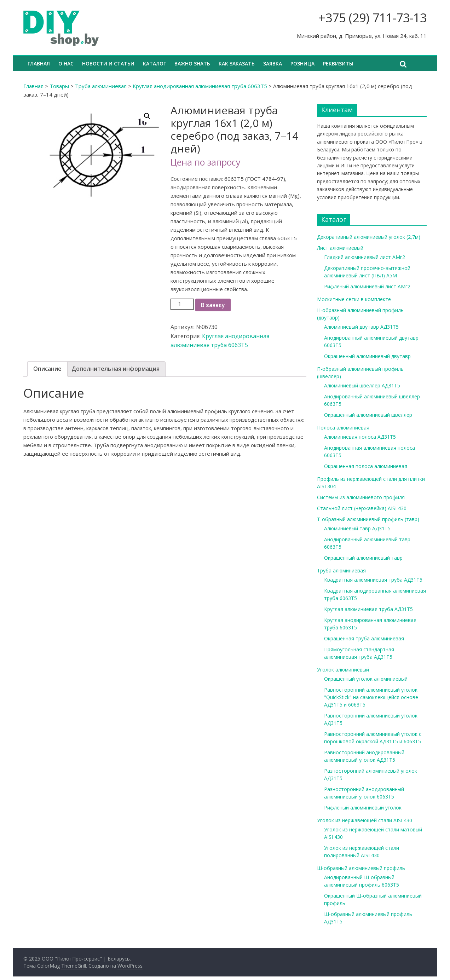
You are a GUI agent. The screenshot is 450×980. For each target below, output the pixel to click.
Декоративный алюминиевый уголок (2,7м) (369, 237)
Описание (47, 369)
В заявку (213, 305)
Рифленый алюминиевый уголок (363, 808)
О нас (66, 64)
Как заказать (237, 64)
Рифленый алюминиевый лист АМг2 (367, 286)
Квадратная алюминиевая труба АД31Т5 (373, 580)
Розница (302, 64)
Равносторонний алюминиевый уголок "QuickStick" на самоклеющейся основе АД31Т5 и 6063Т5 (371, 697)
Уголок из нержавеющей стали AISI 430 (365, 820)
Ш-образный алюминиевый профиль (361, 868)
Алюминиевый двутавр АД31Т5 (361, 327)
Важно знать (192, 64)
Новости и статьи (108, 64)
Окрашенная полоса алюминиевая (366, 466)
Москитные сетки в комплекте (354, 299)
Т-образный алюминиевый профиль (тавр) (368, 519)
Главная (39, 64)
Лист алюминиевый (340, 248)
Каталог (154, 64)
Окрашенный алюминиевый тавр (363, 558)
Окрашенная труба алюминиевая (364, 638)
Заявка (273, 64)
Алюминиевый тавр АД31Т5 (357, 528)
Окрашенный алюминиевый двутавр (367, 356)
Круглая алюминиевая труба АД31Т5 (368, 609)
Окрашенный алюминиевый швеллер (368, 415)
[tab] (47, 369)
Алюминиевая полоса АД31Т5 (360, 437)
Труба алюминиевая (101, 86)
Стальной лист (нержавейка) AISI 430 (362, 508)
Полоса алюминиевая (343, 428)
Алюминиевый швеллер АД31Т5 (362, 385)
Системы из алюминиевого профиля (361, 497)
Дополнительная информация (116, 369)
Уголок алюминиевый (343, 670)
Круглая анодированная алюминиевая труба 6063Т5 (200, 86)
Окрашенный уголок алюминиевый (366, 679)
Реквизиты (338, 64)
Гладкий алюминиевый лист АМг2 (365, 257)
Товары (59, 86)
